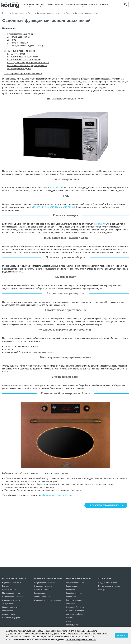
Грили (69, 621)
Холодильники (8, 604)
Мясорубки (71, 604)
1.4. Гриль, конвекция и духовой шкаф (25, 46)
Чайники (70, 618)
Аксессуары (105, 579)
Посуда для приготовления (109, 586)
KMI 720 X (35, 207)
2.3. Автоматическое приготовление (24, 60)
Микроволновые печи (11, 593)
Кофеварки (71, 590)
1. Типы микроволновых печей (19, 34)
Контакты (103, 4)
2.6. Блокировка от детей (19, 68)
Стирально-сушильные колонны (47, 600)
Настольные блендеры (76, 611)
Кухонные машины (74, 600)
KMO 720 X (55, 207)
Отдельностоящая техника (48, 579)
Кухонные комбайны (75, 614)
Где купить (70, 4)
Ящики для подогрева (11, 618)
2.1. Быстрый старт (16, 54)
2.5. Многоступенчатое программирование (27, 66)
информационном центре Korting (56, 495)
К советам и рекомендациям (105, 505)
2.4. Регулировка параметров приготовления (28, 63)
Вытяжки (6, 586)
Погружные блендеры (75, 607)
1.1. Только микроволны (18, 37)
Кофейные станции (74, 593)
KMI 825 (45, 207)
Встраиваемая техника (14, 579)
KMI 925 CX (101, 224)
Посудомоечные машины (13, 597)
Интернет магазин (54, 4)
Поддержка (82, 4)
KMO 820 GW (57, 188)
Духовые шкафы (9, 590)
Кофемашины (8, 611)
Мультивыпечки (73, 625)
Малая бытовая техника (79, 579)
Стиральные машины (11, 600)
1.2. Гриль (11, 40)
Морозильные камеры (11, 607)
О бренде (40, 4)
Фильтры (102, 590)
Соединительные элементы (110, 583)
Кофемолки (71, 597)
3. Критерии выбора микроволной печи (23, 74)
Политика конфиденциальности (81, 639)
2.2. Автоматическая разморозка (22, 57)
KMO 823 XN (69, 207)
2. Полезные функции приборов (20, 51)
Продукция (29, 4)
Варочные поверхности (12, 583)
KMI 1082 (20, 481)
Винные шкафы (9, 614)
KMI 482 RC (32, 481)
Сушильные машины (43, 590)
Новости (93, 4)
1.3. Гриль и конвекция (17, 43)
